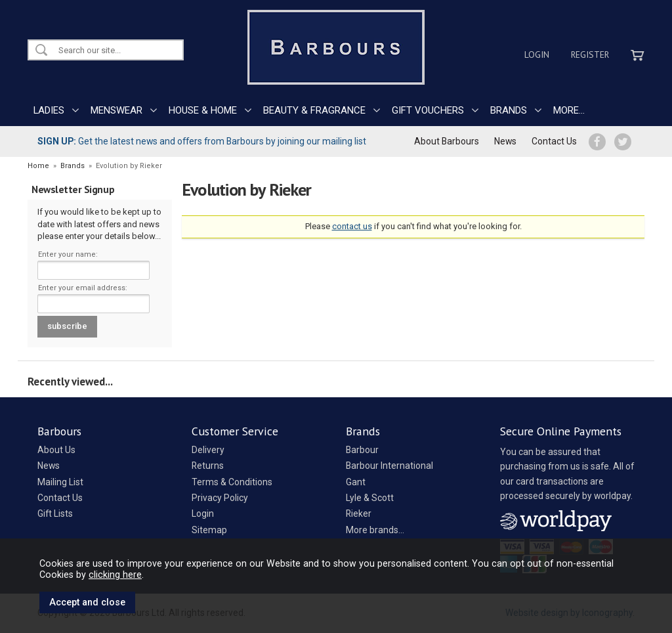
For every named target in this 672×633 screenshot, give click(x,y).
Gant (356, 482)
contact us (352, 226)
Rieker (359, 513)
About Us (56, 450)
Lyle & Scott (370, 498)
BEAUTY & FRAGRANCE (314, 110)
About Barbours (447, 141)
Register (590, 55)
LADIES (49, 110)
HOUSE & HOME (203, 110)
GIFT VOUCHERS (428, 110)
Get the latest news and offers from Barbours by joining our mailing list (202, 141)
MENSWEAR (116, 110)
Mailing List (60, 482)
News (505, 141)
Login (537, 55)
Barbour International (389, 466)
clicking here (115, 575)
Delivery (208, 450)
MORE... (569, 110)
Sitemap (209, 530)
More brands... (375, 530)
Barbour (362, 450)
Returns (208, 466)
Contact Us (554, 141)
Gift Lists (55, 513)
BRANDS (509, 110)
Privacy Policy (220, 498)
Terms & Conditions (232, 482)
